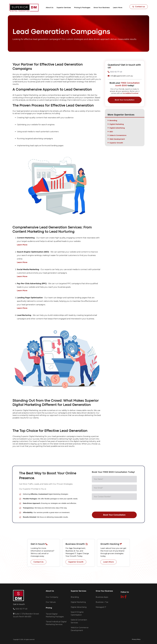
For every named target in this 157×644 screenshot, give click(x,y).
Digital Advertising (79, 607)
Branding (75, 597)
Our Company (52, 597)
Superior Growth (76, 562)
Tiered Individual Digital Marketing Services (56, 623)
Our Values (51, 602)
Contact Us (38, 562)
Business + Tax (102, 602)
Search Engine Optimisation (77, 613)
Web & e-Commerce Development (80, 629)
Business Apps (102, 597)
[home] (24, 8)
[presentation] (108, 506)
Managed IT (101, 607)
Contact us (139, 7)
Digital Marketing (78, 602)
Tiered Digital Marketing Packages (55, 615)
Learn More (108, 562)
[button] (50, 8)
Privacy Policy (136, 640)
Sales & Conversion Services (79, 621)
